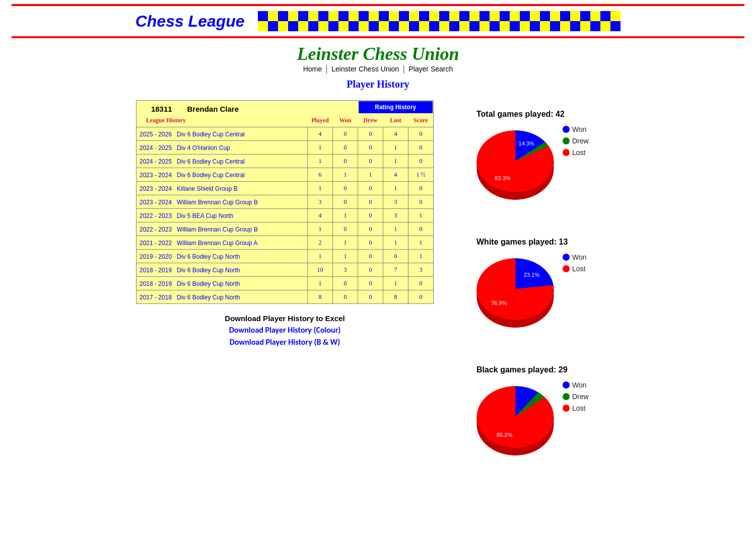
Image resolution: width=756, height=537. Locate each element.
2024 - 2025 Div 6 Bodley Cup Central (192, 162)
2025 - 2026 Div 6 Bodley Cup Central (192, 134)
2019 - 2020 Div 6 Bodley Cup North (190, 257)
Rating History (395, 107)
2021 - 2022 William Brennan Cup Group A (198, 243)
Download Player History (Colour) (285, 330)
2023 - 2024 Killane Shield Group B (189, 189)
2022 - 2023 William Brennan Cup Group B (199, 229)
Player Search (431, 69)
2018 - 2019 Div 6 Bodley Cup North (190, 270)
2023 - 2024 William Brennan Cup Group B (199, 202)
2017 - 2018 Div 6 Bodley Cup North (190, 297)
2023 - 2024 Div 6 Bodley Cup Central (192, 175)
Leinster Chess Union (365, 69)
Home (313, 69)
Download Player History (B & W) (285, 342)
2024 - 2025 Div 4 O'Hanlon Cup (185, 148)
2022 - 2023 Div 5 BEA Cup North (186, 216)
